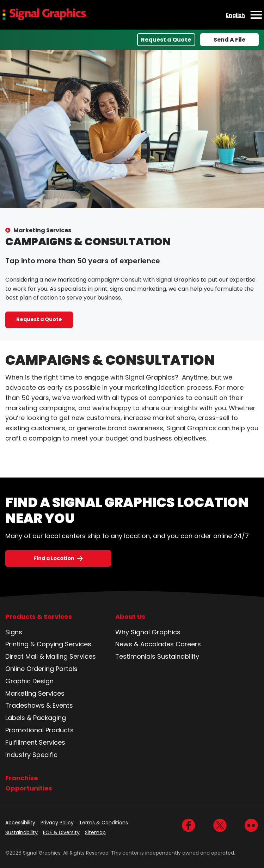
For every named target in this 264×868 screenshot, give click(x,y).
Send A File (229, 40)
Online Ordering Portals (41, 669)
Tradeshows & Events (39, 705)
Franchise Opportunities (29, 783)
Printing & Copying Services (48, 644)
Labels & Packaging (36, 718)
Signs (14, 632)
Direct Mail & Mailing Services (51, 656)
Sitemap (95, 832)
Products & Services (39, 617)
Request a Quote (166, 40)
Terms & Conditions (103, 823)
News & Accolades (145, 644)
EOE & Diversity (61, 832)
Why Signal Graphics (148, 632)
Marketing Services (42, 230)
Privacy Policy (57, 823)
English (235, 15)
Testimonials (135, 656)
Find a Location (54, 558)
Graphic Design (29, 681)
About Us (130, 617)
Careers (188, 644)
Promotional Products (39, 730)
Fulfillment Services (35, 742)
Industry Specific (31, 755)
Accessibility (20, 823)
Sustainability (178, 656)
